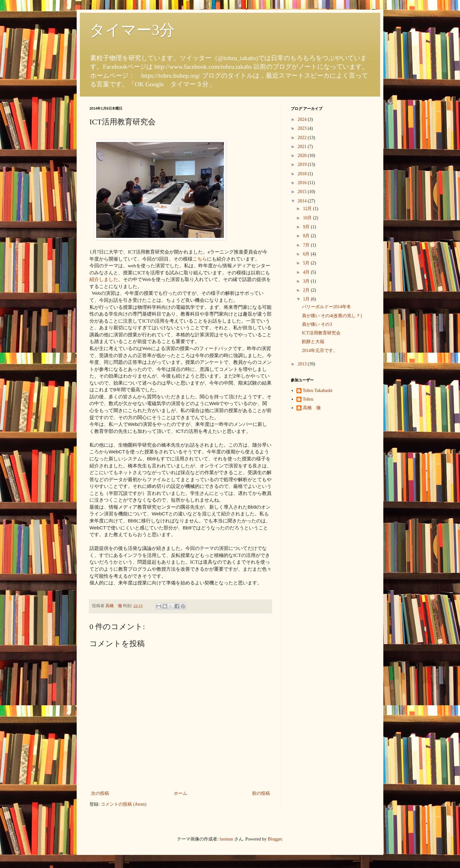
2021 (303, 147)
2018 (303, 174)
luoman (226, 839)
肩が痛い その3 (317, 324)
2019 (303, 164)
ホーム (180, 793)
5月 (307, 263)
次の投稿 (100, 793)
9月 (307, 227)
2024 (303, 119)
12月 (308, 209)
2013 (303, 364)
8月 (307, 236)
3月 (307, 281)
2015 (303, 192)
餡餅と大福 (313, 342)
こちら (200, 259)
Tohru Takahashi (318, 391)
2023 (303, 128)
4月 (307, 272)
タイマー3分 (132, 30)
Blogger (275, 839)
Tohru (308, 399)
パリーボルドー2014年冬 (326, 307)
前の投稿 (261, 793)
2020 (303, 156)
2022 (303, 138)
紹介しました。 (106, 279)
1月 (307, 299)
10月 (308, 218)
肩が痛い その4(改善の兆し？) (332, 316)
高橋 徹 (312, 408)
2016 (303, 183)
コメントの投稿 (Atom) (123, 804)
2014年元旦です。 (320, 351)
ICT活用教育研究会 (321, 333)
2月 (307, 290)
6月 (307, 254)
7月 (307, 245)
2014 (303, 201)
